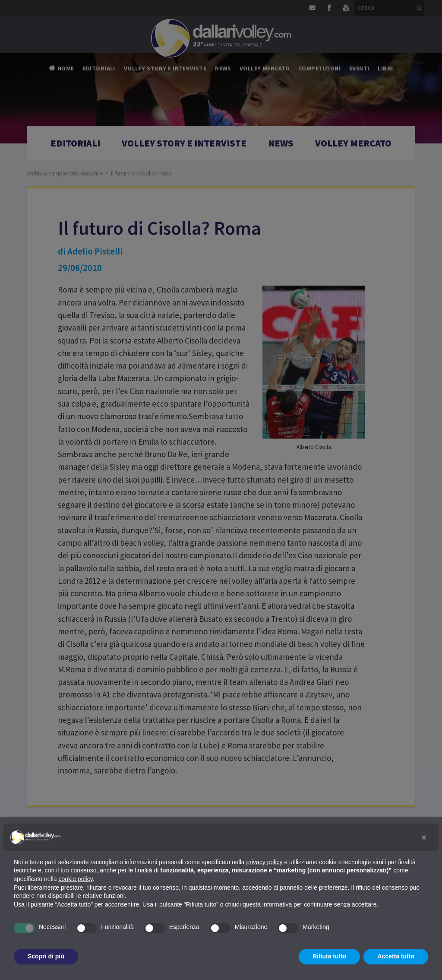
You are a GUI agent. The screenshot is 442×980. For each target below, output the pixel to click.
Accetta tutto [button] (396, 956)
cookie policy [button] (76, 879)
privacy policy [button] (265, 862)
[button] (424, 837)
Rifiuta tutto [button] (330, 956)
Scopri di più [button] (46, 956)
